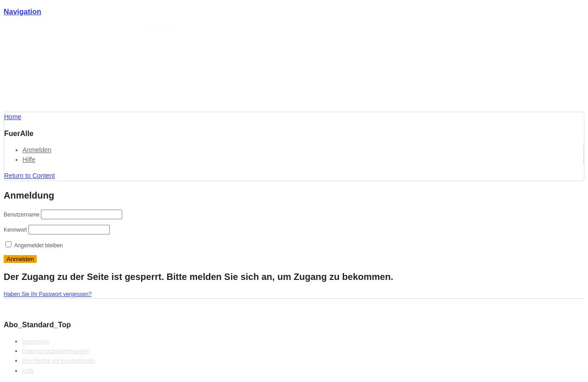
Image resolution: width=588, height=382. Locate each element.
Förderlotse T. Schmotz (72, 29)
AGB (28, 371)
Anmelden (37, 150)
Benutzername (22, 215)
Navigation (23, 12)
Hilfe (29, 160)
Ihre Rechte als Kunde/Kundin (59, 361)
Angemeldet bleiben (34, 245)
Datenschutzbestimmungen (55, 351)
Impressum (36, 342)
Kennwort (15, 230)
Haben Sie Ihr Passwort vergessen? (48, 294)
